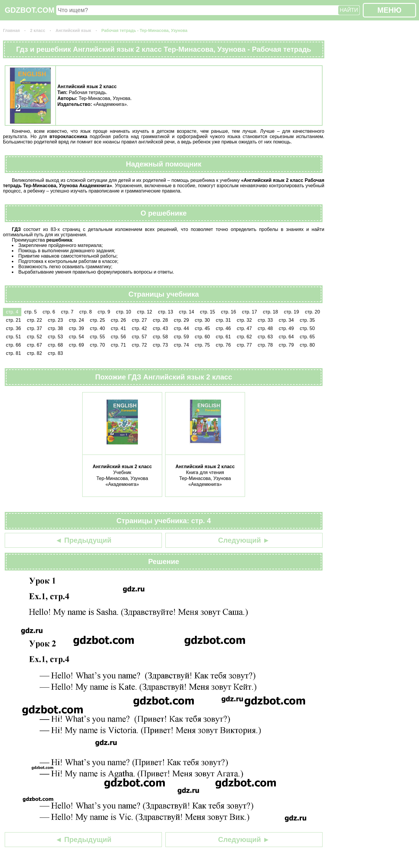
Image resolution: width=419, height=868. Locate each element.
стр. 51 (13, 337)
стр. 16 (229, 312)
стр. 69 (76, 345)
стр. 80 (307, 345)
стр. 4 (12, 312)
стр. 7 (67, 312)
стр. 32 (244, 320)
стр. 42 (140, 328)
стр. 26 (119, 320)
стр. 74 (181, 345)
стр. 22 (34, 320)
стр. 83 (55, 353)
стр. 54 (76, 337)
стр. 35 (307, 320)
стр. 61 (223, 337)
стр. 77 (244, 345)
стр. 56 (119, 337)
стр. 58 (160, 337)
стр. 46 (223, 328)
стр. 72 (140, 345)
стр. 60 (202, 337)
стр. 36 (13, 328)
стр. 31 (223, 320)
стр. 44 (181, 328)
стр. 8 (86, 312)
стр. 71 (119, 345)
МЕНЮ (389, 10)
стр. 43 (160, 328)
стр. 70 (98, 345)
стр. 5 (30, 312)
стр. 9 (104, 312)
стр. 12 (145, 312)
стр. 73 (160, 345)
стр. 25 (98, 320)
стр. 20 (312, 312)
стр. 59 (181, 337)
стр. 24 (76, 320)
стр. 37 (34, 328)
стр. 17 (250, 312)
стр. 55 (98, 337)
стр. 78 (265, 345)
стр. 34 (286, 320)
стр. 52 (34, 337)
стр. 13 (166, 312)
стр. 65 (307, 337)
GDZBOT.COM (30, 10)
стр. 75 (202, 345)
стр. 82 (34, 353)
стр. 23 (55, 320)
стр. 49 (286, 328)
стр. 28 (160, 320)
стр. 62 (244, 337)
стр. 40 (98, 328)
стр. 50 (307, 328)
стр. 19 (291, 312)
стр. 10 (124, 312)
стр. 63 (265, 337)
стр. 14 (187, 312)
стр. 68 (55, 345)
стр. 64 (286, 337)
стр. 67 (34, 345)
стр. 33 (265, 320)
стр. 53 (55, 337)
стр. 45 (202, 328)
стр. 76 (223, 345)
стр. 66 (13, 345)
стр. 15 (208, 312)
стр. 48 (265, 328)
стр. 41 (119, 328)
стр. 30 (202, 320)
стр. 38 (55, 328)
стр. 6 (49, 312)
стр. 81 (13, 353)
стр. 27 (140, 320)
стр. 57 (140, 337)
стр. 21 (13, 320)
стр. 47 (244, 328)
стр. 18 (271, 312)
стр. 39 (76, 328)
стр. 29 (181, 320)
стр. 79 (286, 345)
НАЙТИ (349, 10)
